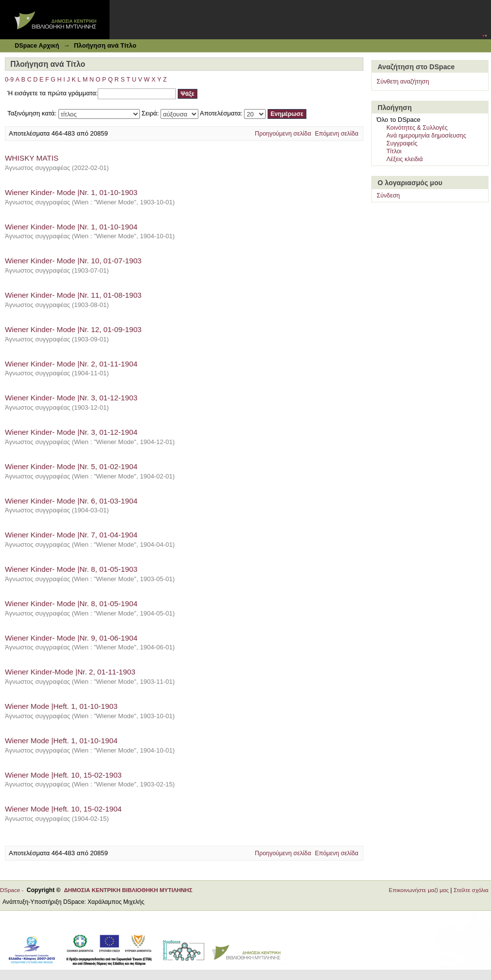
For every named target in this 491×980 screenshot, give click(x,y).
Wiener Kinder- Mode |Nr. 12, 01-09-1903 (73, 329)
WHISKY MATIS (32, 158)
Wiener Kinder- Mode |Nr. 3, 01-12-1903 (71, 398)
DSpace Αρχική (37, 46)
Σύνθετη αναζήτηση (403, 82)
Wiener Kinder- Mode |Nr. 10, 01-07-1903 (73, 261)
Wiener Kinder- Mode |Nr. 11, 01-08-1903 (73, 295)
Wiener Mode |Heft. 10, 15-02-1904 (63, 809)
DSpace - (13, 890)
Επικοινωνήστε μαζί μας (419, 890)
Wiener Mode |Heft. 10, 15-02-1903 (63, 775)
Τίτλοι (394, 151)
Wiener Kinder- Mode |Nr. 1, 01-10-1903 (71, 192)
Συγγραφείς (402, 143)
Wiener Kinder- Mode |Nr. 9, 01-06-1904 (71, 638)
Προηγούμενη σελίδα (283, 134)
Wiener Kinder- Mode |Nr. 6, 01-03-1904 (71, 501)
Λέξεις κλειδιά (405, 159)
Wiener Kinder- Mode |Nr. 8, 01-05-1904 (71, 603)
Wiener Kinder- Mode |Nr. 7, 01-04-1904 (71, 535)
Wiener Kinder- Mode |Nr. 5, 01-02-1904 (71, 466)
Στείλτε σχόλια (471, 890)
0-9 (9, 80)
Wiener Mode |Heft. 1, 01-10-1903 (61, 706)
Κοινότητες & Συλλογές (417, 128)
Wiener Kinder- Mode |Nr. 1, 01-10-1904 (71, 227)
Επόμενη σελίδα (337, 134)
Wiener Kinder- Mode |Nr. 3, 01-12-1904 (71, 432)
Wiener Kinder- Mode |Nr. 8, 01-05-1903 (71, 569)
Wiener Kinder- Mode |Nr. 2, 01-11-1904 (71, 364)
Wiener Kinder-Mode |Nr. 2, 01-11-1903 (70, 672)
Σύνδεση (388, 196)
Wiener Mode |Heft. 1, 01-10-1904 (61, 741)
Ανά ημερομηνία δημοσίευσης (426, 136)
